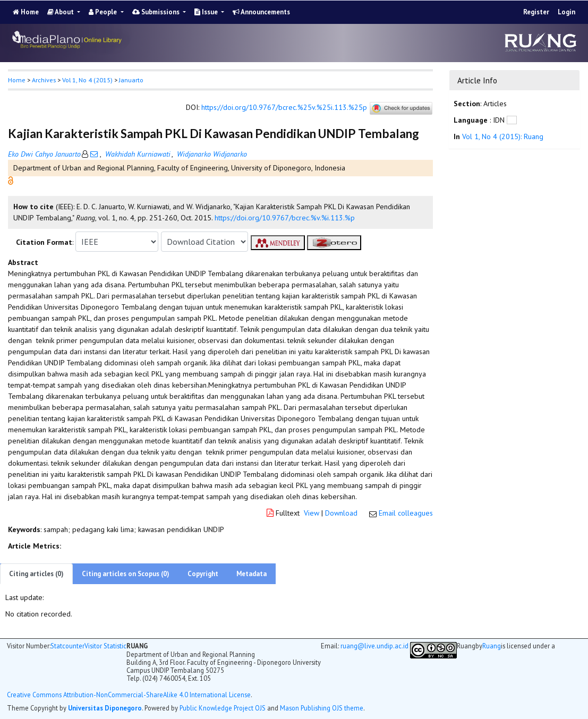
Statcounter (67, 646)
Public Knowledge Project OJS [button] (223, 708)
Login (566, 12)
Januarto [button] (131, 80)
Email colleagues (406, 513)
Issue (207, 12)
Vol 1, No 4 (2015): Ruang (503, 136)
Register (536, 12)
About (61, 12)
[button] (11, 180)
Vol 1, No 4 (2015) (87, 80)
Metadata (252, 574)
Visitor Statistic (105, 646)
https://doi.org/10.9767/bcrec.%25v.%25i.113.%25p (284, 107)
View (312, 513)
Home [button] (17, 80)
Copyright (203, 574)
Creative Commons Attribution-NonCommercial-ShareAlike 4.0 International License (129, 695)
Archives (44, 80)
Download (341, 513)
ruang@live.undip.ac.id (374, 646)
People (104, 12)
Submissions (157, 12)
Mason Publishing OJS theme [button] (322, 708)
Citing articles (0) (36, 574)
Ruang (492, 646)
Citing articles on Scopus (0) (126, 574)
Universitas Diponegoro (105, 708)
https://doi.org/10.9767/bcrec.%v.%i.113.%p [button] (285, 218)
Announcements (261, 12)
